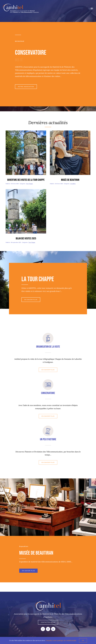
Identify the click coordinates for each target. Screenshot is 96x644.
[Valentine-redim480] (70, 131)
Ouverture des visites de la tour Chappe (26, 180)
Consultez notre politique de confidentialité (61, 640)
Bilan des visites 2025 (26, 239)
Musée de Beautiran (70, 180)
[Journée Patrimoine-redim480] (26, 131)
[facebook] (43, 629)
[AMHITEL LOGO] (48, 602)
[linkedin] (53, 629)
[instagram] (48, 629)
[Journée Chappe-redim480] (26, 190)
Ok (83, 640)
